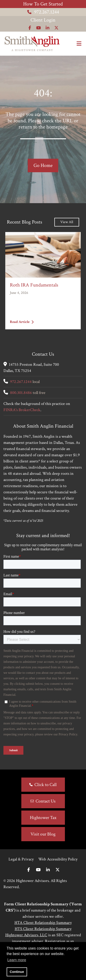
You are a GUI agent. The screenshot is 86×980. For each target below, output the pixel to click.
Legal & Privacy (21, 859)
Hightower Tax (43, 818)
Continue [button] (17, 972)
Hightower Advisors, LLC (26, 935)
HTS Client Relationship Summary (43, 929)
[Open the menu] (79, 44)
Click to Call (46, 785)
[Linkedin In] (48, 870)
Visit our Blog (43, 834)
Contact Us (46, 801)
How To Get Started (43, 4)
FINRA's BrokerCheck (22, 410)
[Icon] (30, 28)
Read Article (22, 322)
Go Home (43, 165)
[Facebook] (29, 870)
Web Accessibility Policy (58, 859)
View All (67, 222)
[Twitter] (58, 870)
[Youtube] (38, 870)
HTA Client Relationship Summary (43, 923)
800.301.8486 (21, 393)
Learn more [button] (17, 960)
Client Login (43, 20)
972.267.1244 (43, 12)
